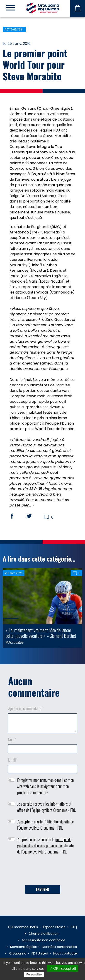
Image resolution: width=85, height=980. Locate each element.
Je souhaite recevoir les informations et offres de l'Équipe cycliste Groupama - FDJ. (46, 807)
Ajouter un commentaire (25, 708)
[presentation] (43, 871)
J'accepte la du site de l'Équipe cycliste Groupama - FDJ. (45, 825)
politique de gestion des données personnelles (44, 842)
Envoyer (43, 889)
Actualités (13, 29)
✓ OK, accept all (63, 969)
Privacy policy (56, 974)
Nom (12, 739)
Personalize (34, 974)
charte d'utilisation (47, 822)
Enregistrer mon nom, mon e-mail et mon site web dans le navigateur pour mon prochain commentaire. (45, 786)
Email (13, 760)
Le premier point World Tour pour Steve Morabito (35, 65)
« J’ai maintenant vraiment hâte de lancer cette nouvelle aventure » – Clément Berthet (41, 633)
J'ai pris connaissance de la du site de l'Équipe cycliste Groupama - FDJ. (45, 846)
